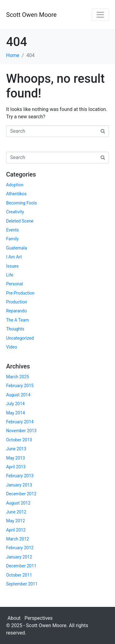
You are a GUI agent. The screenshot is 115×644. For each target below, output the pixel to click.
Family (12, 239)
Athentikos (16, 194)
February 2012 (20, 548)
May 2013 (15, 458)
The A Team (17, 320)
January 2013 (19, 485)
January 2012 (19, 557)
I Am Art (14, 257)
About (14, 618)
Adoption (15, 185)
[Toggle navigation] (100, 15)
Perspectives (39, 618)
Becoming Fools (21, 203)
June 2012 (16, 512)
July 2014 (15, 404)
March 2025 (17, 377)
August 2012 (18, 503)
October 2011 (19, 575)
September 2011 (22, 584)
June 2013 (16, 449)
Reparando (16, 311)
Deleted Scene (20, 221)
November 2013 (21, 431)
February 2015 (20, 386)
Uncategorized (20, 338)
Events (12, 230)
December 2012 (21, 494)
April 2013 (16, 467)
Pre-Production (20, 293)
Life (10, 275)
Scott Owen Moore (31, 15)
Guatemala (17, 248)
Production (17, 302)
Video (12, 347)
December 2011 (21, 566)
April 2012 (16, 530)
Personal (15, 284)
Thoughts (15, 329)
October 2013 (19, 440)
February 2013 (20, 476)
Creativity (15, 212)
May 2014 (15, 413)
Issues (12, 266)
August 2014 (18, 395)
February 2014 (20, 422)
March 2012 (17, 539)
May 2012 (15, 521)
